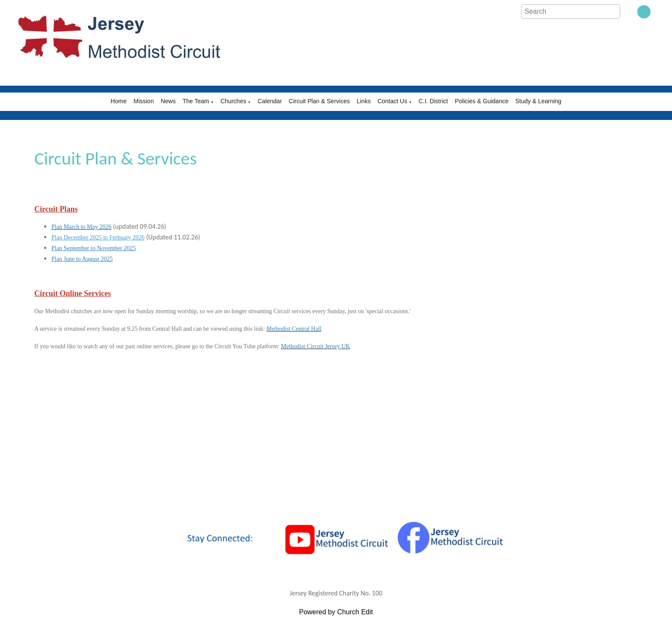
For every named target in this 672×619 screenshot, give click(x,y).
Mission (143, 101)
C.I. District (433, 101)
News (168, 101)
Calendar (270, 101)
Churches (234, 101)
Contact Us (392, 101)
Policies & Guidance (481, 101)
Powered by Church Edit (336, 612)
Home (118, 101)
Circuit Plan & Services (319, 101)
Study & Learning (538, 101)
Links (364, 101)
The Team (196, 101)
